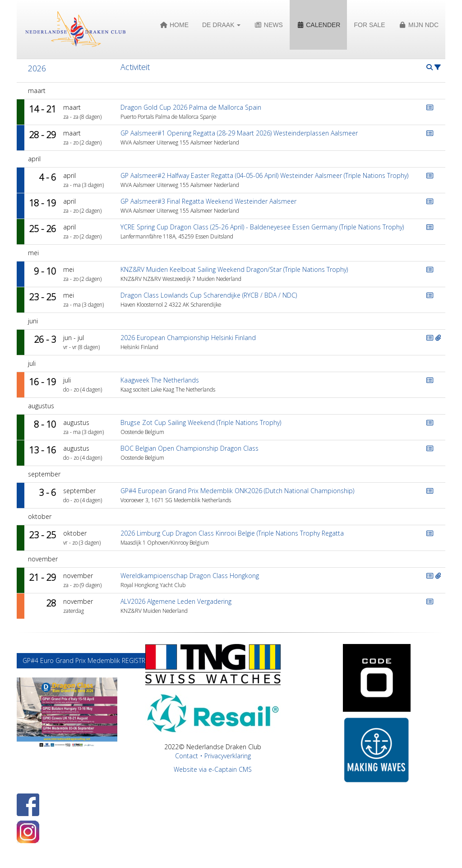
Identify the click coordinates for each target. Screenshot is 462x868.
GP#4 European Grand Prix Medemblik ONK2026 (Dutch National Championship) (237, 491)
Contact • (190, 756)
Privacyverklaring (228, 756)
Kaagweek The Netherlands (160, 380)
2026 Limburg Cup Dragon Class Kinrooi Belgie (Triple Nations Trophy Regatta (232, 533)
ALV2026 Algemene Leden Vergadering (176, 601)
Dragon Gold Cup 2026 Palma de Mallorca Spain (191, 107)
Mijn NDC (419, 25)
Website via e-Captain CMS (213, 769)
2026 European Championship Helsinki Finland (188, 338)
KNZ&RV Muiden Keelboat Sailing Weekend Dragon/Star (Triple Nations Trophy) (234, 269)
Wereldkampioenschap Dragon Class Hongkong (190, 576)
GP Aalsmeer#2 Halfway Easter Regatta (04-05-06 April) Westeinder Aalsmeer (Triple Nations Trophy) (264, 175)
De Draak (221, 25)
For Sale (369, 25)
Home (174, 25)
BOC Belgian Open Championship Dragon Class (189, 448)
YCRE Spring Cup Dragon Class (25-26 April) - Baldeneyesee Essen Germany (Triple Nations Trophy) (262, 227)
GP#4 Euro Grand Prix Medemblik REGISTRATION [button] (94, 660)
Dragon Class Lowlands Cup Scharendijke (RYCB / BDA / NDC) (209, 295)
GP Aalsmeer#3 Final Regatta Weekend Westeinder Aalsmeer (208, 201)
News (268, 25)
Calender (319, 25)
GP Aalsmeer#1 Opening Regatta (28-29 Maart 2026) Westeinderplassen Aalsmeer (239, 133)
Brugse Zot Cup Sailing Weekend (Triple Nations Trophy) (201, 422)
